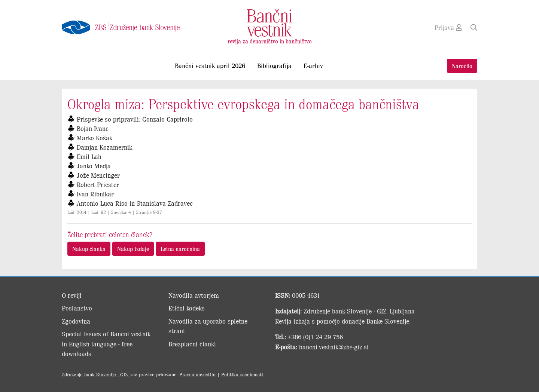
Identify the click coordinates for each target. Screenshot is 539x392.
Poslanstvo (77, 308)
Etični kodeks (187, 308)
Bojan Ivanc (93, 128)
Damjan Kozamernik (104, 147)
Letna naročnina (180, 249)
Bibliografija (274, 65)
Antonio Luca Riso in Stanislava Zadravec (135, 203)
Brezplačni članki (192, 344)
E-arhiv (313, 65)
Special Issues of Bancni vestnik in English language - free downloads (106, 344)
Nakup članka (89, 249)
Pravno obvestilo (197, 374)
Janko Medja (94, 166)
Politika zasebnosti (242, 374)
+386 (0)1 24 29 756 (315, 337)
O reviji (72, 295)
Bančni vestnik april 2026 (210, 65)
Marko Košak (95, 138)
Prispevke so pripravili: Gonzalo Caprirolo (135, 119)
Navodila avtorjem (194, 295)
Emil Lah (89, 156)
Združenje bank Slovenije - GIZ (95, 374)
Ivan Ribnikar (95, 194)
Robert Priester (98, 184)
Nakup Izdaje (133, 249)
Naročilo (462, 66)
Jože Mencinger (98, 175)
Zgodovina (76, 321)
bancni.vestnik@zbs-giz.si (334, 347)
